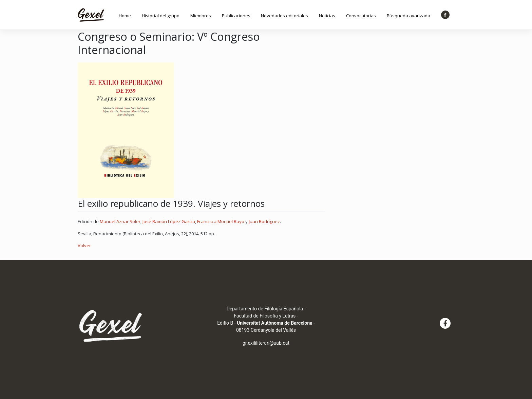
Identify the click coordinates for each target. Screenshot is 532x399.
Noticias (327, 16)
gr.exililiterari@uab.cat (266, 343)
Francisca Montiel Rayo (221, 221)
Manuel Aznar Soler (120, 221)
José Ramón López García (169, 221)
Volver (84, 246)
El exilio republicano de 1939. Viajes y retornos (171, 203)
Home (125, 16)
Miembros (201, 16)
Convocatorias (361, 16)
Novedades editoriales (284, 16)
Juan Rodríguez (264, 221)
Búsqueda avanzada (408, 16)
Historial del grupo (161, 16)
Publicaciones (236, 16)
